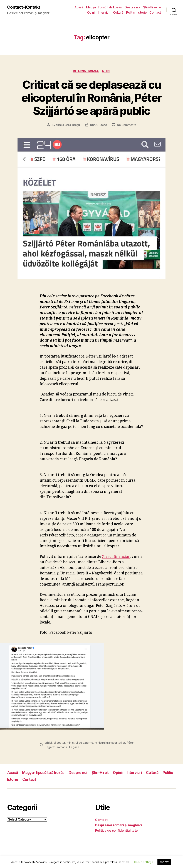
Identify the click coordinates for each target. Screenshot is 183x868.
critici (48, 743)
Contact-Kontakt (24, 7)
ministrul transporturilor (110, 743)
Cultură (118, 13)
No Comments (126, 125)
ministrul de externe (80, 743)
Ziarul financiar (116, 557)
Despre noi (132, 7)
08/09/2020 (98, 125)
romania (62, 747)
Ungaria (74, 747)
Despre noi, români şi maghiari (118, 825)
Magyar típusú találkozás (104, 7)
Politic (130, 13)
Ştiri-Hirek (150, 7)
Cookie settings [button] (144, 862)
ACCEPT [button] (164, 862)
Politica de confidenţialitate (116, 830)
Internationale (86, 71)
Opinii (91, 13)
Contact (155, 13)
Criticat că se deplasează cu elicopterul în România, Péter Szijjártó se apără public (92, 98)
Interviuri (104, 13)
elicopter (59, 743)
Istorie (142, 13)
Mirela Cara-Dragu (68, 125)
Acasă (79, 7)
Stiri (106, 71)
